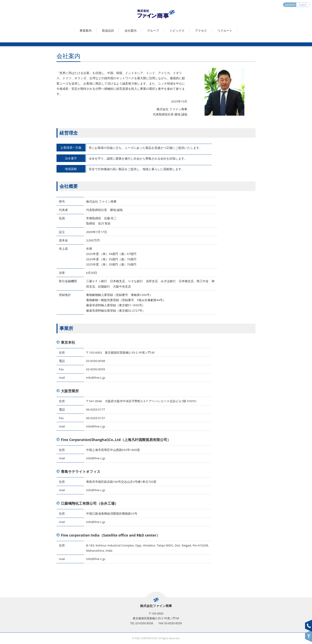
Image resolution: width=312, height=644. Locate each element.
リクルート (225, 30)
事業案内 (86, 30)
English (303, 5)
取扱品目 (108, 30)
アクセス (201, 30)
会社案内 (131, 30)
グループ (153, 30)
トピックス (177, 30)
